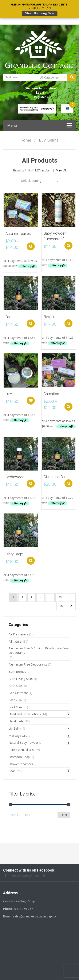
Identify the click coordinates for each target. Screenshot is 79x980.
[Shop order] (40, 180)
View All (61, 169)
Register (41, 96)
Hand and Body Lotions (25, 713)
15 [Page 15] (61, 605)
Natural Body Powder (23, 741)
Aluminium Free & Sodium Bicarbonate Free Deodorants (39, 649)
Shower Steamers (21, 763)
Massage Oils (18, 735)
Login (41, 92)
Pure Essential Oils (21, 749)
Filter (64, 814)
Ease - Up (15, 699)
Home (26, 139)
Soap (12, 770)
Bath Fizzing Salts (21, 678)
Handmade (16, 720)
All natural (15, 640)
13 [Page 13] (60, 596)
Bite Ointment (18, 692)
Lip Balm (15, 727)
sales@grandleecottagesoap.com (36, 915)
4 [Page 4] (41, 596)
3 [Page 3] (31, 596)
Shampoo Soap (19, 756)
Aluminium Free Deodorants (28, 663)
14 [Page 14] (71, 596)
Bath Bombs (17, 670)
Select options (32, 245)
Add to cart (32, 400)
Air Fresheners (18, 633)
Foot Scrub (16, 706)
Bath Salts (16, 685)
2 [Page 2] (22, 596)
